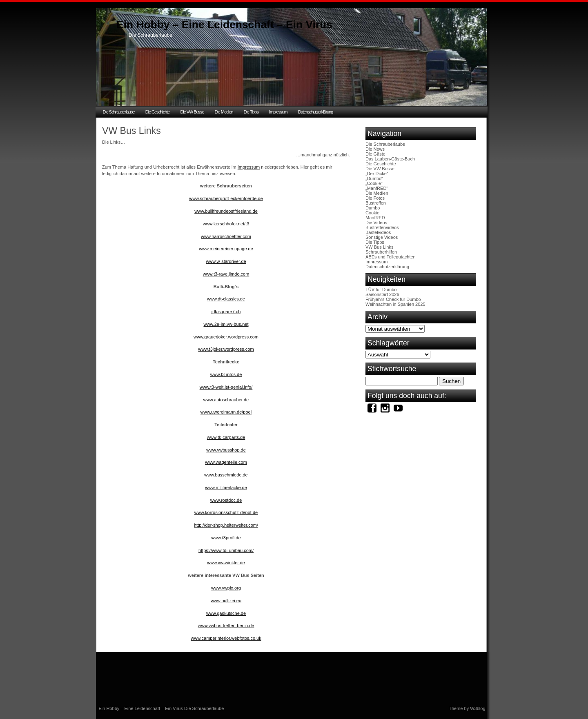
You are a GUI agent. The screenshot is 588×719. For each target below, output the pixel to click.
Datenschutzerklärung (316, 112)
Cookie (372, 213)
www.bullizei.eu (226, 601)
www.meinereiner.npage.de (226, 249)
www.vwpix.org (226, 588)
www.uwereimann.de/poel (226, 412)
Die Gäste (375, 154)
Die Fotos (375, 198)
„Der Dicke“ (377, 174)
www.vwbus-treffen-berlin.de (226, 626)
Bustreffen (376, 203)
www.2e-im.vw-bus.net (226, 324)
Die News (375, 149)
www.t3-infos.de (226, 374)
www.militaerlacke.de (226, 487)
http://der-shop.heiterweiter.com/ (226, 525)
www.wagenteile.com (226, 462)
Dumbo (373, 208)
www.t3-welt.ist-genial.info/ (226, 387)
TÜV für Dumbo (381, 289)
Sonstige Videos (382, 237)
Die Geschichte (158, 112)
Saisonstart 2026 (382, 294)
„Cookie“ (374, 183)
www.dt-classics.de (226, 299)
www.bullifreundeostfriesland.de (226, 211)
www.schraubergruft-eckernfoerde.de (226, 198)
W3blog (478, 708)
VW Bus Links (379, 247)
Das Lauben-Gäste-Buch (390, 159)
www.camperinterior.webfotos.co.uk (226, 638)
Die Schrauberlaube (119, 112)
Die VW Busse (192, 112)
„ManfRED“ (377, 188)
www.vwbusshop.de (226, 450)
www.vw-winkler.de (226, 563)
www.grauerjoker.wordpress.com (226, 337)
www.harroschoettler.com (226, 236)
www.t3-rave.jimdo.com (226, 274)
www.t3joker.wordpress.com (226, 349)
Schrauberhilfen (381, 252)
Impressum (278, 112)
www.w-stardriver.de (226, 261)
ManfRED (375, 218)
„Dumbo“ (374, 178)
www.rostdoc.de (226, 500)
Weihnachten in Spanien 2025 (395, 304)
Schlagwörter (389, 343)
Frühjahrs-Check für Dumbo (393, 299)
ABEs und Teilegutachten (391, 257)
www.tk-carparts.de (226, 437)
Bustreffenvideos (382, 227)
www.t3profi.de (226, 538)
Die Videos (376, 223)
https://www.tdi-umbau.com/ (226, 550)
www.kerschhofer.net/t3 (226, 224)
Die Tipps (251, 112)
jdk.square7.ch (226, 312)
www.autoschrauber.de (226, 400)
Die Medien (224, 112)
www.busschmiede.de (226, 475)
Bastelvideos (378, 232)
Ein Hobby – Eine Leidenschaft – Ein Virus (224, 24)
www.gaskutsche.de (226, 613)
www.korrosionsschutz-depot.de (226, 512)
